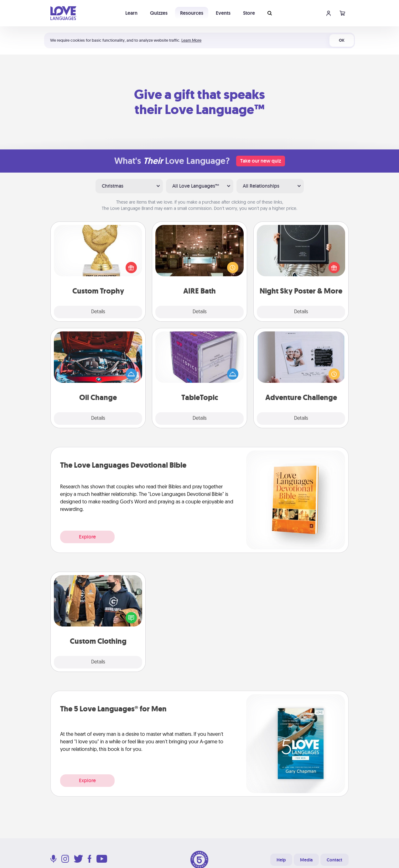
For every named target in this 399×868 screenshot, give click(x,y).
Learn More (191, 40)
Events (223, 13)
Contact (334, 860)
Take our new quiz (261, 161)
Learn (131, 13)
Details (98, 312)
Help (281, 860)
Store (249, 13)
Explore (87, 537)
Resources (192, 13)
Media (306, 860)
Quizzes (159, 13)
